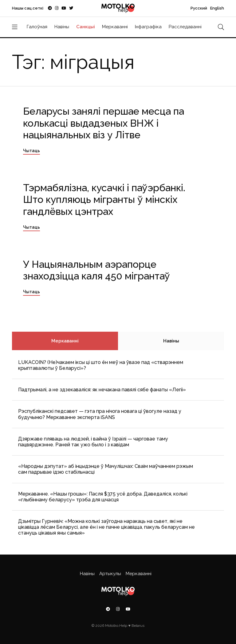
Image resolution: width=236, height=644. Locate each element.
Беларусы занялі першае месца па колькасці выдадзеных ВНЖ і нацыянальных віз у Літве (104, 123)
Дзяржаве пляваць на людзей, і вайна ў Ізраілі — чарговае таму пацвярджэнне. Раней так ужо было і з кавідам (93, 442)
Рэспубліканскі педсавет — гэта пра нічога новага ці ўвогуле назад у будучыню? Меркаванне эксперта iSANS (100, 414)
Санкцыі (86, 27)
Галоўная (37, 27)
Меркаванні (115, 27)
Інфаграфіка (148, 27)
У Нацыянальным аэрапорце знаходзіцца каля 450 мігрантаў (96, 270)
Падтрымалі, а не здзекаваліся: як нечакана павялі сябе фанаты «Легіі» (102, 390)
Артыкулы (110, 574)
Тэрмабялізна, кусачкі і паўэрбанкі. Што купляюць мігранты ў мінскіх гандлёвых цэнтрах (104, 200)
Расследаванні (185, 27)
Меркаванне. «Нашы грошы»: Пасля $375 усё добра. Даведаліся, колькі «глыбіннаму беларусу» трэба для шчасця (103, 497)
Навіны (62, 27)
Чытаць (31, 151)
